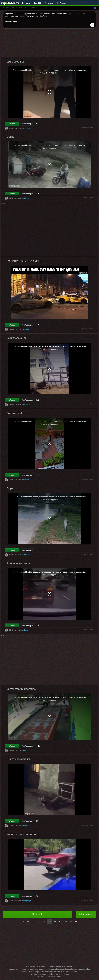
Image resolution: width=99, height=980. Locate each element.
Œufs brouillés (16, 62)
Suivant (37, 914)
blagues (6, 8)
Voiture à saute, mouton (21, 834)
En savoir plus (11, 21)
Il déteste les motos (19, 563)
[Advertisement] (49, 43)
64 (76, 921)
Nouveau (49, 3)
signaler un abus (87, 128)
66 (66, 921)
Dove (26, 630)
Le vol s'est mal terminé (21, 689)
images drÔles (22, 8)
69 (49, 921)
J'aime (12, 124)
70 (44, 921)
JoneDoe (27, 128)
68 (55, 921)
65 (71, 921)
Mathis (27, 329)
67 (60, 921)
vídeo (33, 8)
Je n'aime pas (28, 124)
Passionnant (14, 413)
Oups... (11, 137)
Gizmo (26, 198)
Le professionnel (17, 338)
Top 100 (38, 3)
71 (39, 921)
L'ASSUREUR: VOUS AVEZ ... (24, 261)
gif (13, 8)
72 (33, 921)
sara (26, 750)
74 (23, 921)
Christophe (28, 555)
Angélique (28, 901)
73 (28, 921)
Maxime (27, 405)
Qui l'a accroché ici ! (19, 759)
